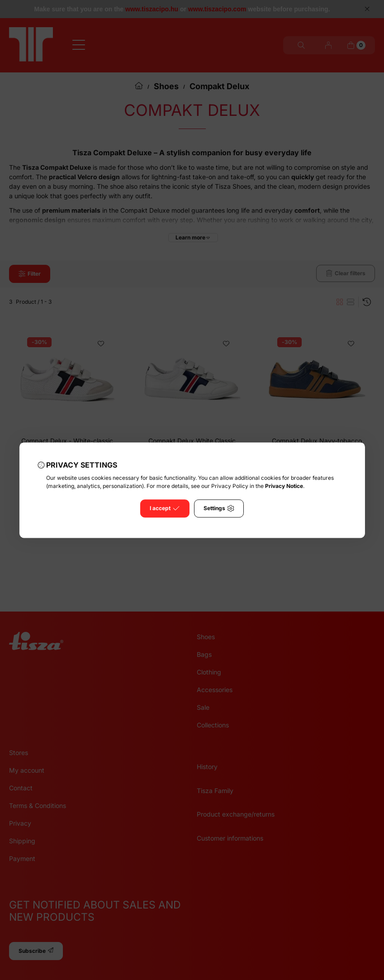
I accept (165, 508)
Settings (219, 508)
